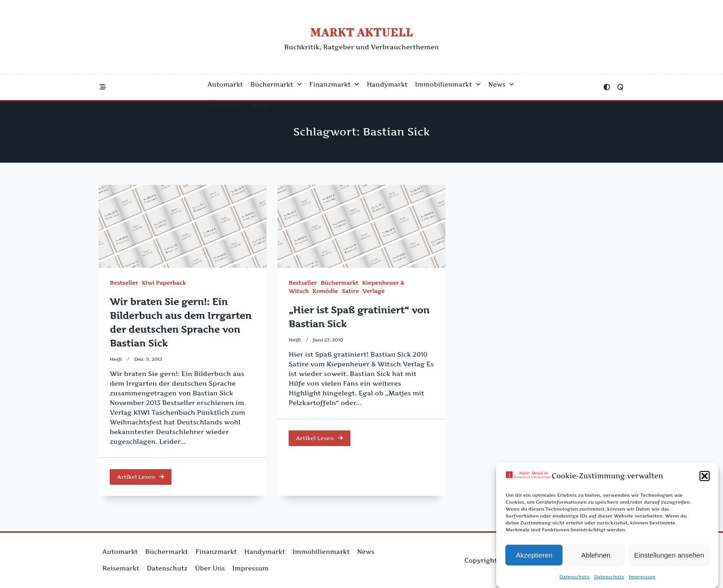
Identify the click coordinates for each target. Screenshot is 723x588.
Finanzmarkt (335, 84)
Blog (259, 105)
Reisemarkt (226, 105)
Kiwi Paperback (164, 283)
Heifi (116, 359)
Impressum (642, 577)
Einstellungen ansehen (669, 556)
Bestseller (124, 283)
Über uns (210, 568)
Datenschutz (574, 577)
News (501, 84)
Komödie (325, 292)
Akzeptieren (534, 556)
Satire (350, 292)
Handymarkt (387, 84)
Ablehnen (596, 556)
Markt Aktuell (361, 32)
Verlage (373, 292)
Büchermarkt (276, 84)
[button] (705, 477)
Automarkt (225, 84)
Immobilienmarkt (448, 84)
